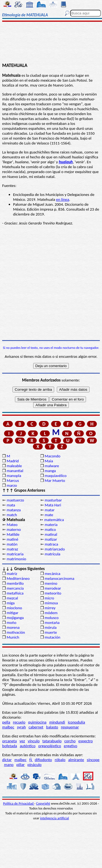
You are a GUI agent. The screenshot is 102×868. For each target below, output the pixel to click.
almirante (76, 760)
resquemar (70, 727)
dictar (7, 760)
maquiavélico (55, 476)
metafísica (15, 593)
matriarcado (55, 549)
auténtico (28, 746)
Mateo (12, 525)
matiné (12, 539)
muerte (51, 632)
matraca (51, 544)
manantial (15, 471)
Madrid (13, 461)
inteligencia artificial (54, 818)
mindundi (57, 722)
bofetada (10, 746)
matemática (54, 520)
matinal (51, 534)
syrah (21, 727)
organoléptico (50, 746)
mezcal (12, 598)
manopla (14, 476)
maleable (14, 466)
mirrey (50, 608)
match (12, 515)
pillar (21, 765)
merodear (53, 588)
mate (49, 515)
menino (51, 583)
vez (22, 741)
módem (51, 613)
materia (51, 525)
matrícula (52, 554)
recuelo (19, 722)
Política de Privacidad (19, 803)
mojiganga (15, 618)
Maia (49, 461)
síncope (93, 760)
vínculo (34, 741)
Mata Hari (53, 505)
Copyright (43, 803)
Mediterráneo (18, 578)
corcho (70, 741)
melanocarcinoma (59, 578)
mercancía (15, 588)
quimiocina (37, 722)
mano (9, 765)
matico (50, 530)
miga (10, 603)
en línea (63, 199)
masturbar (53, 500)
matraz (12, 549)
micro (49, 598)
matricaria (15, 554)
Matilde (13, 534)
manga (50, 471)
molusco (52, 618)
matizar (51, 539)
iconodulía (76, 722)
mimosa (51, 603)
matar (50, 510)
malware (52, 466)
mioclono (14, 608)
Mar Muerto (55, 481)
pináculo (35, 765)
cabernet (36, 727)
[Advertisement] (51, 43)
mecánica (52, 574)
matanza (14, 510)
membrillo (15, 583)
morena (13, 627)
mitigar (12, 613)
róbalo (60, 760)
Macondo (52, 456)
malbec (8, 727)
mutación (52, 637)
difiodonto (43, 760)
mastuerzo (15, 500)
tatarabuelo (52, 741)
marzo (12, 485)
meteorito (53, 593)
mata (11, 505)
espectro (86, 741)
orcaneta (10, 741)
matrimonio (16, 559)
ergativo (71, 746)
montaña (52, 623)
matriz (12, 574)
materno (14, 530)
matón (12, 544)
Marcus (13, 481)
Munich (13, 637)
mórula (51, 627)
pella (6, 722)
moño (11, 623)
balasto (52, 727)
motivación (16, 632)
